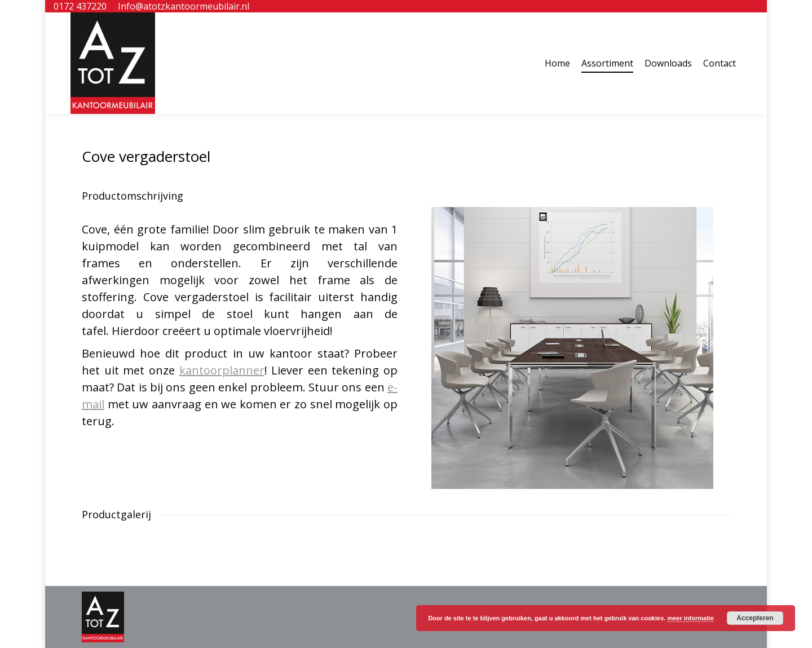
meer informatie (690, 618)
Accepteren (755, 618)
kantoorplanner (222, 370)
